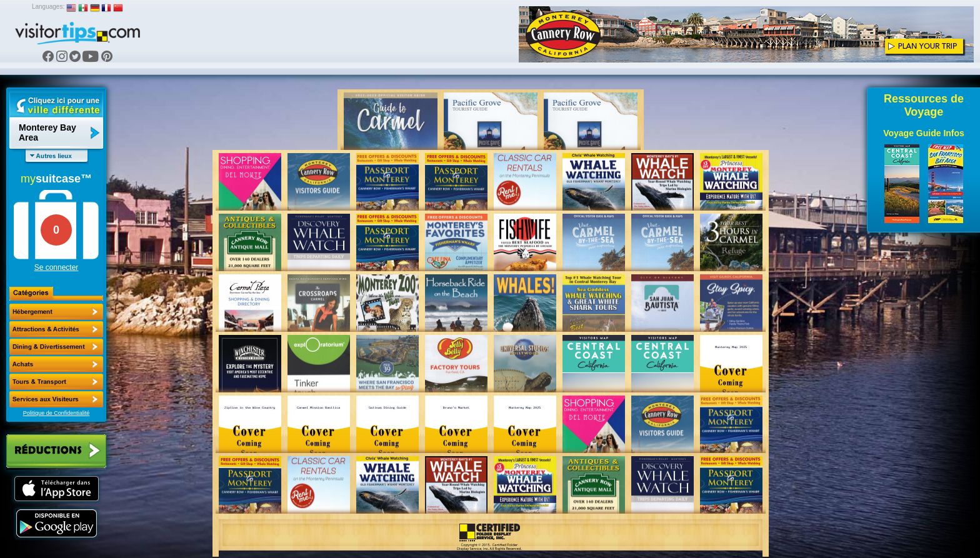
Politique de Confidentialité (57, 413)
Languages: (48, 7)
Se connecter (57, 267)
